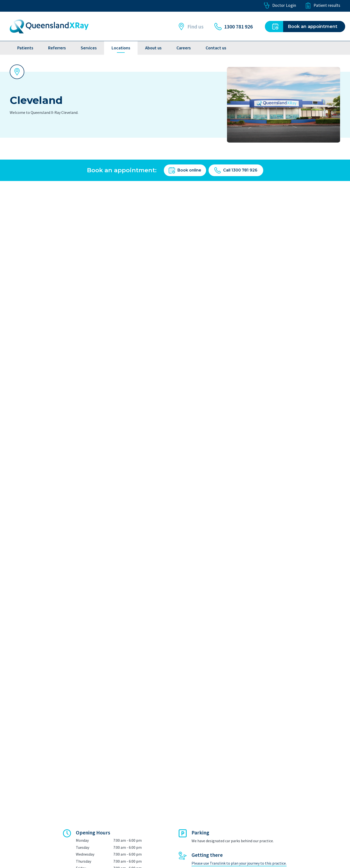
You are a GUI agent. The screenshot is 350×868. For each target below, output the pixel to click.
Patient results (323, 5)
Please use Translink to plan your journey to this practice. (239, 863)
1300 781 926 (234, 27)
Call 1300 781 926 (236, 170)
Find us (191, 27)
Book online (185, 170)
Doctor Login (280, 5)
